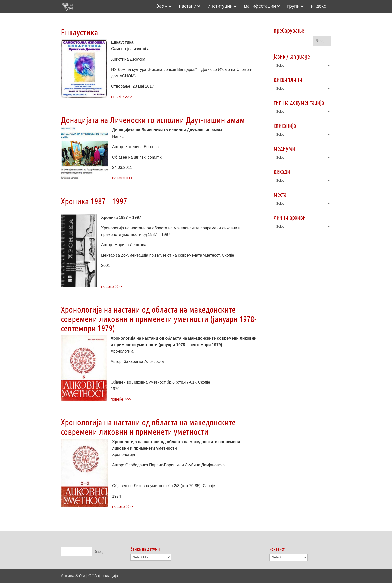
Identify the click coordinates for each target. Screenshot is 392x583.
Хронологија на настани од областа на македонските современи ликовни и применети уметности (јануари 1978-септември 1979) (159, 319)
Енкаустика (80, 32)
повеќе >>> (122, 97)
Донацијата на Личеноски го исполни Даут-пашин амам (153, 120)
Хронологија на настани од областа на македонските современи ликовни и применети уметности (148, 427)
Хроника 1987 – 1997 (94, 201)
